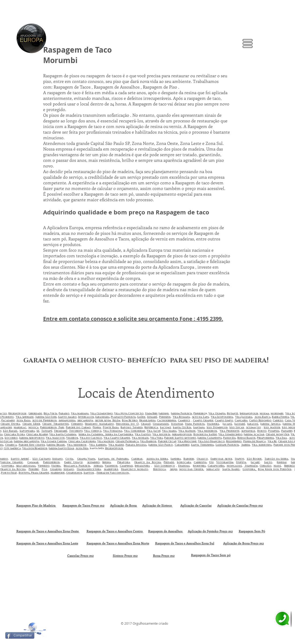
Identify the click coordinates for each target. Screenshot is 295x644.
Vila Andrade (25, 417)
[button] (248, 43)
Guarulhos (74, 473)
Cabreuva (200, 462)
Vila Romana (181, 417)
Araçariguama (26, 466)
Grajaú (146, 424)
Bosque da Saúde (205, 434)
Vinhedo (44, 466)
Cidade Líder (31, 424)
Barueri (189, 459)
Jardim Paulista (181, 414)
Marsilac (20, 427)
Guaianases (161, 424)
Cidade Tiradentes (55, 424)
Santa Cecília (182, 427)
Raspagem (199, 555)
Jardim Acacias (254, 434)
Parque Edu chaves (32, 445)
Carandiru (182, 445)
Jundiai (282, 462)
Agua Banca (263, 417)
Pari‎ (61, 427)
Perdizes (165, 417)
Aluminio (93, 462)
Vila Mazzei (116, 445)
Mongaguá (234, 466)
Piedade (169, 462)
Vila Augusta (162, 434)
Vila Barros (148, 441)
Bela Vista (51, 414)
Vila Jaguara (244, 417)
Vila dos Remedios (35, 448)
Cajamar (33, 462)
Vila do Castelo (91, 438)
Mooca (33, 427)
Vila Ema (281, 438)
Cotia (69, 459)
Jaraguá (253, 424)
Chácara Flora (14, 434)
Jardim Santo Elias (61, 448)
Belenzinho (234, 441)
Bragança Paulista (77, 466)
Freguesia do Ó (127, 424)
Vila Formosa (113, 431)
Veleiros (72, 438)
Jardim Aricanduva (27, 441)
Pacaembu (8, 420)
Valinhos (111, 466)
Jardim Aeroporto (32, 438)
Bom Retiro (130, 420)
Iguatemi (177, 424)
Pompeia (274, 431)
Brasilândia (147, 420)
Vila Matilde (187, 431)
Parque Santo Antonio (180, 438)
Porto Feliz (9, 473)
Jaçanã (227, 424)
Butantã (233, 414)
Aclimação (253, 427)
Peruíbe (34, 469)
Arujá (174, 469)
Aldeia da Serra (157, 459)
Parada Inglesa (136, 445)
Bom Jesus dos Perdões (275, 469)
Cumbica (11, 445)
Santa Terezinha (202, 445)
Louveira (8, 466)
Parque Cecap (167, 441)
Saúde (141, 417)
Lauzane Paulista (227, 445)
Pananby (287, 431)
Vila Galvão (143, 434)
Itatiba (56, 466)
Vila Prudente (229, 431)
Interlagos (86, 417)
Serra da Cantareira (119, 434)
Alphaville (248, 431)
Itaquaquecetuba (89, 469)
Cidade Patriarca (127, 441)
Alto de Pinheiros (45, 420)
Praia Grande (40, 473)
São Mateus (272, 427)
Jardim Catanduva (210, 438)
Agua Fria (82, 448)
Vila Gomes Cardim (54, 441)
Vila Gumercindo (230, 434)
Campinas (126, 466)
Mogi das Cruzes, (192, 469)
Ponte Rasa (111, 427)
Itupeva (241, 462)
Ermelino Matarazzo (99, 424)
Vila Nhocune (187, 441)
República (151, 427)
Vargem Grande (12, 462)
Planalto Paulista (123, 417)
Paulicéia (229, 438)
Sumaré (152, 417)
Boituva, (25, 473)
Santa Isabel (231, 469)
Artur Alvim (103, 420)
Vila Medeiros (207, 431)
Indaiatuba (142, 466)
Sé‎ (38, 431)
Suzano (57, 459)
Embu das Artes (221, 459)
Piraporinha (266, 438)
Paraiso (64, 414)
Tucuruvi (76, 431)
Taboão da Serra (276, 459)
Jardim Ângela (270, 424)
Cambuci (184, 420)
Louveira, (250, 469)
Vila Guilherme (135, 431)
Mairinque (58, 473)
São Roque (254, 459)
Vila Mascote (55, 438)
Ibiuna (107, 462)
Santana (199, 427)
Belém (116, 420)
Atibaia (98, 466)
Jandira (176, 459)
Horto (262, 431)
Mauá (277, 466)
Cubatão (266, 466)
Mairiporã (111, 469)
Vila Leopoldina (222, 417)
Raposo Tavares (132, 427)
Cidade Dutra (10, 424)
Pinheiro (199, 414)
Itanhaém (251, 466)
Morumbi (277, 414)
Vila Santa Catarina (63, 434)
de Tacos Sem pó (219, 555)
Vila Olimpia (217, 414)
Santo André (20, 459)
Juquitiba (199, 466)
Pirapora (124, 462)
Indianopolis (249, 414)
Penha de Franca (255, 441)
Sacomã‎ (165, 427)
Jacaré (255, 462)
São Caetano (42, 459)
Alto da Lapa (200, 417)
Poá (44, 469)
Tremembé (61, 431)
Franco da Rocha (148, 462)
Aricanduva (85, 420)
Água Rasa (23, 420)
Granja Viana (86, 459)
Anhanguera (67, 420)
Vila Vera (157, 438)
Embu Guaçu (73, 462)
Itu (211, 462)
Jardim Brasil (56, 445)
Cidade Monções (278, 434)
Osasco (202, 459)
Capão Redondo (260, 420)
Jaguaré (240, 424)
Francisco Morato (135, 469)
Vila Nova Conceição (129, 414)
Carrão (278, 420)
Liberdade (35, 414)
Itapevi (240, 459)
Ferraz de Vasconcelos (113, 473)
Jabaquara (102, 417)
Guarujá (56, 469)
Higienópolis (17, 414)
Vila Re (272, 441)
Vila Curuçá (93, 431)
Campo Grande (203, 420)
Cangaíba (241, 420)
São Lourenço (165, 466)
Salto (268, 462)
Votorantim (225, 462)
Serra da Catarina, (92, 434)
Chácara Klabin (37, 434)
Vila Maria (169, 431)
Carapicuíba (216, 466)
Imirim (246, 445)
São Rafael (10, 431)
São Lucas (237, 427)
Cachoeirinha (167, 420)
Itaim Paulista (195, 424)
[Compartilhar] (20, 635)
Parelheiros (48, 427)
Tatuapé (47, 431)
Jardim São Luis (46, 417)
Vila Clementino (102, 414)
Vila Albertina (262, 445)
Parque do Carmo (78, 427)
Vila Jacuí (154, 431)
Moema (264, 414)
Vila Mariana (80, 414)
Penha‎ (97, 427)
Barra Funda (281, 417)
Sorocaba (184, 462)
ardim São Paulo (161, 445)
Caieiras (137, 459)
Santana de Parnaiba (113, 459)
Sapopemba (27, 431)
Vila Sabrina (98, 445)
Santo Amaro (67, 417)
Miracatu (213, 469)
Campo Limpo (224, 420)
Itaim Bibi (151, 414)
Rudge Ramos (247, 438)
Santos (89, 473)
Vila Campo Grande (117, 438)
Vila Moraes (140, 438)
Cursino (77, 424)
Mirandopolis (182, 434)
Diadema (184, 466)
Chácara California (82, 441)
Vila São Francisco (211, 441)
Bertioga (160, 469)
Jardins (164, 414)
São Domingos (217, 427)
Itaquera (213, 424)
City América (12, 448)
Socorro (11, 438)
